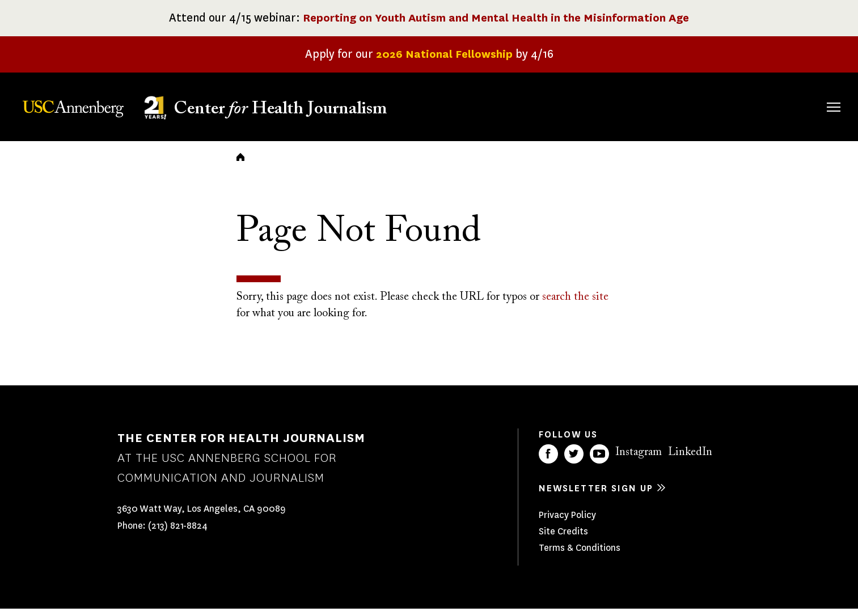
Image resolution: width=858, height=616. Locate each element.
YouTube (599, 461)
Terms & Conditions (580, 555)
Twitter (574, 461)
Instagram (639, 460)
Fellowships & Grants (557, 113)
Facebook (548, 461)
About (491, 105)
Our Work (635, 105)
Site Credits (563, 539)
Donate (780, 105)
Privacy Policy (567, 522)
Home (240, 164)
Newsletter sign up (596, 496)
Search (817, 95)
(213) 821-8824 (178, 534)
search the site (575, 305)
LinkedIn (690, 460)
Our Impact (710, 105)
